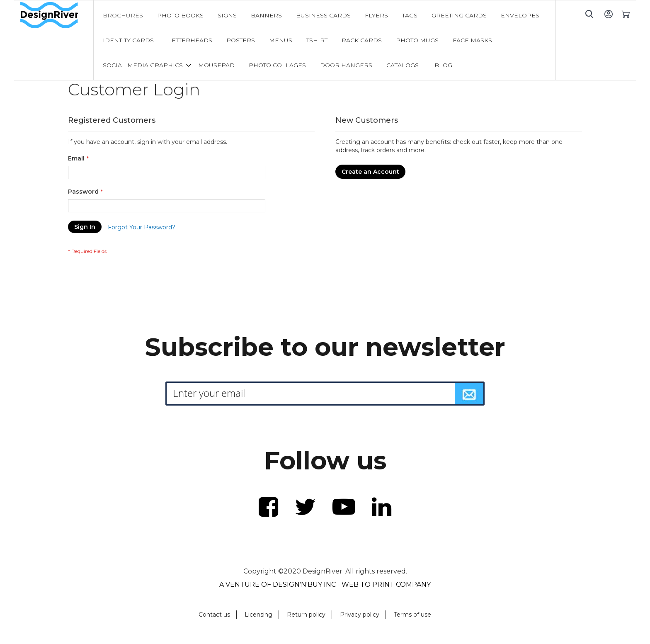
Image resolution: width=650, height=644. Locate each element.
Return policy (306, 615)
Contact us (214, 615)
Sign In (608, 14)
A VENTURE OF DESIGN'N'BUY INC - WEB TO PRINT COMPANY (325, 584)
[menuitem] (123, 15)
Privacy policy (360, 615)
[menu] (325, 40)
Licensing (258, 615)
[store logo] (57, 15)
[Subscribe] (469, 394)
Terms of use (412, 615)
